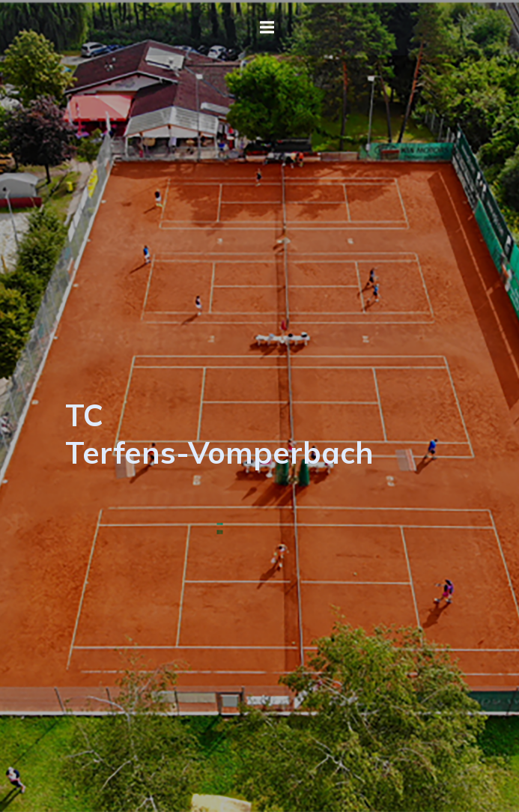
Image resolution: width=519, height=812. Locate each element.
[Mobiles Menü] (267, 28)
